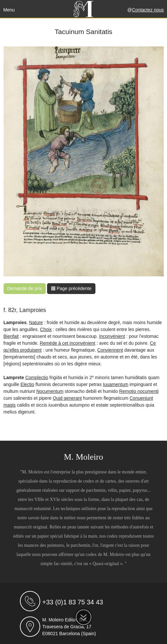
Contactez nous (148, 10)
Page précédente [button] (71, 288)
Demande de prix (25, 288)
